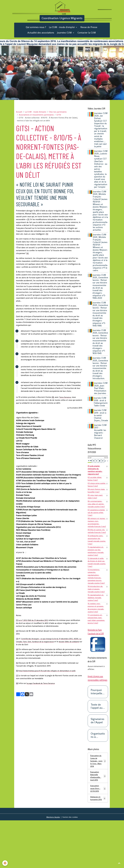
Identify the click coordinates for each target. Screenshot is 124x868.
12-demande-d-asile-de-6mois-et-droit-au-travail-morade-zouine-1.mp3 (96, 592)
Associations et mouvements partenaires (36, 120)
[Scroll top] (119, 863)
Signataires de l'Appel (97, 765)
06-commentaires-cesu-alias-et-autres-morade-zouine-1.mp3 (96, 522)
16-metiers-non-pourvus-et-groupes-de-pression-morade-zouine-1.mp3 (97, 647)
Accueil (19, 117)
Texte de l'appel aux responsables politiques (97, 751)
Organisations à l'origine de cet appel (98, 780)
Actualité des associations (41, 38)
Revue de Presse (89, 33)
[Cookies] (5, 863)
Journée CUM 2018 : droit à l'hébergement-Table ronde (101, 415)
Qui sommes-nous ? (36, 33)
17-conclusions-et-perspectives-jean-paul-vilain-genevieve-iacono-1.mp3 (96, 661)
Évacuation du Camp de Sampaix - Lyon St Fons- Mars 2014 (98, 806)
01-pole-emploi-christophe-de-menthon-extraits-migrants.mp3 (96, 484)
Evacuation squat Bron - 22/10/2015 (98, 835)
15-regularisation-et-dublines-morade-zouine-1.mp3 (97, 636)
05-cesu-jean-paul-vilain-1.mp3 (96, 512)
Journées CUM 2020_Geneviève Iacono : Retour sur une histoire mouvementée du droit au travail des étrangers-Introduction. (100, 379)
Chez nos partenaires (58, 117)
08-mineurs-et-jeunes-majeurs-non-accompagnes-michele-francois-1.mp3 (97, 545)
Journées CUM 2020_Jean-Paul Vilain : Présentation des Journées (101, 400)
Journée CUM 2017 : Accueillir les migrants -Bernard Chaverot (101, 445)
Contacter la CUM (87, 38)
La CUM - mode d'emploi (62, 33)
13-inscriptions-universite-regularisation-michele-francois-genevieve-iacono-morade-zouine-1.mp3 (95, 609)
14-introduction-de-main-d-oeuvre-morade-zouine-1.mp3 (96, 626)
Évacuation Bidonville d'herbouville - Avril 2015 (98, 822)
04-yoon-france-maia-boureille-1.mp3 (97, 506)
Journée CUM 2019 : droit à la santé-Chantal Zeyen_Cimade (101, 429)
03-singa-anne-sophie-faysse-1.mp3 (96, 500)
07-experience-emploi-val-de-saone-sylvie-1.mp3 (96, 533)
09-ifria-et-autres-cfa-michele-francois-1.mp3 (96, 557)
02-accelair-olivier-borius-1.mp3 (96, 493)
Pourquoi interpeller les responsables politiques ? (98, 736)
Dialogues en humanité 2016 (98, 845)
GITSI (59, 120)
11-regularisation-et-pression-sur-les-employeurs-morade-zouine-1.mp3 (97, 580)
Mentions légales (52, 865)
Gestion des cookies (71, 865)
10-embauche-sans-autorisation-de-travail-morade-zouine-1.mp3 (96, 568)
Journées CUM (65, 38)
